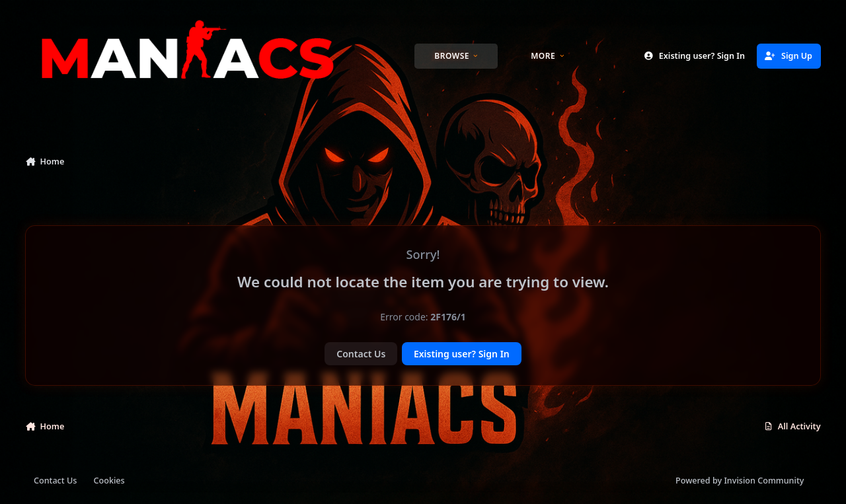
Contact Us (361, 354)
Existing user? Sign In (462, 354)
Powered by (740, 481)
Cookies (109, 481)
